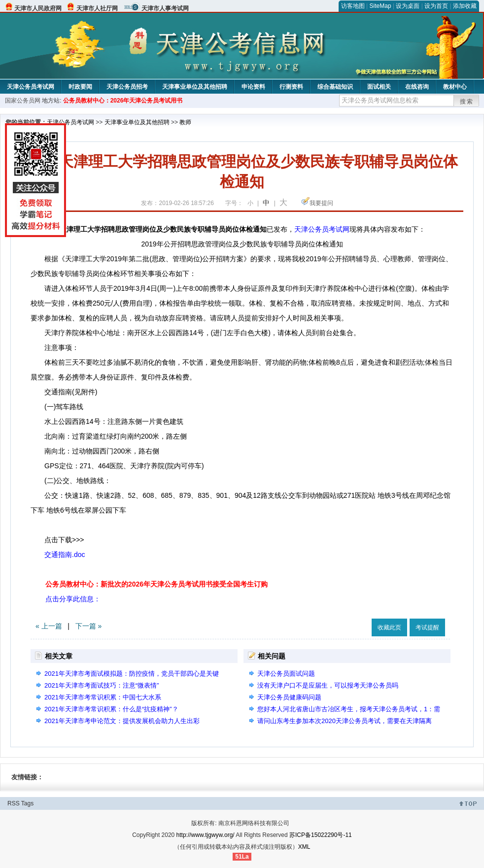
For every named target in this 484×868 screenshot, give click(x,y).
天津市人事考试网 (165, 8)
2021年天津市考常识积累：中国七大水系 (103, 697)
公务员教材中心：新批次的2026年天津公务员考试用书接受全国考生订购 (156, 584)
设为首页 (436, 6)
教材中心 (455, 87)
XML (304, 847)
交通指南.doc (65, 555)
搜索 (467, 102)
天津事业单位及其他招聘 (195, 87)
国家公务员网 (23, 101)
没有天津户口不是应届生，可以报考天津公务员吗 (328, 685)
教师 (185, 122)
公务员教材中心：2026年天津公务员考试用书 (123, 101)
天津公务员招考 (127, 87)
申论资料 (253, 87)
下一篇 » (89, 626)
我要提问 (321, 203)
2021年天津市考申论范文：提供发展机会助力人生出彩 (122, 721)
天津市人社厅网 (97, 8)
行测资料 (291, 87)
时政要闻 (80, 87)
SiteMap (380, 6)
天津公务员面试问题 (286, 674)
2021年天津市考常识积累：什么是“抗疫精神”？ (111, 709)
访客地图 (353, 6)
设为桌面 (408, 6)
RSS (14, 803)
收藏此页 (389, 627)
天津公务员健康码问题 (289, 697)
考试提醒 (427, 627)
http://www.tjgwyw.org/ (206, 835)
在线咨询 (417, 87)
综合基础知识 (335, 87)
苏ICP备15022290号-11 (321, 835)
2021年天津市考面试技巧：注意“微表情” (102, 685)
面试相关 (379, 87)
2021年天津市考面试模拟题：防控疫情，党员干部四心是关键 (132, 674)
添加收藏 (465, 6)
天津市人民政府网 (38, 8)
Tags (27, 803)
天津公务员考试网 (31, 87)
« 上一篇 (49, 626)
